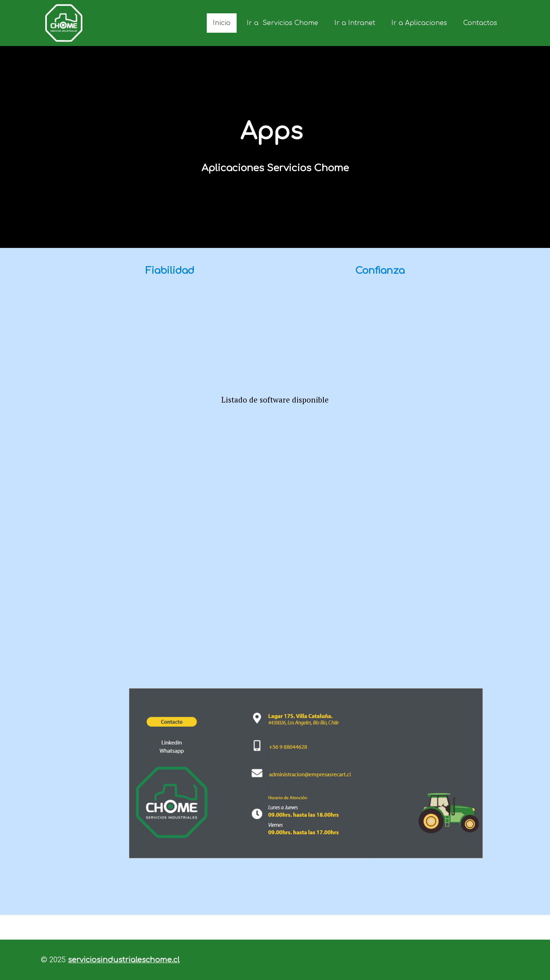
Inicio (222, 23)
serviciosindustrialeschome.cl (124, 960)
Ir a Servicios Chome (282, 23)
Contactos (480, 23)
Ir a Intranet (355, 23)
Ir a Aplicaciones (419, 23)
